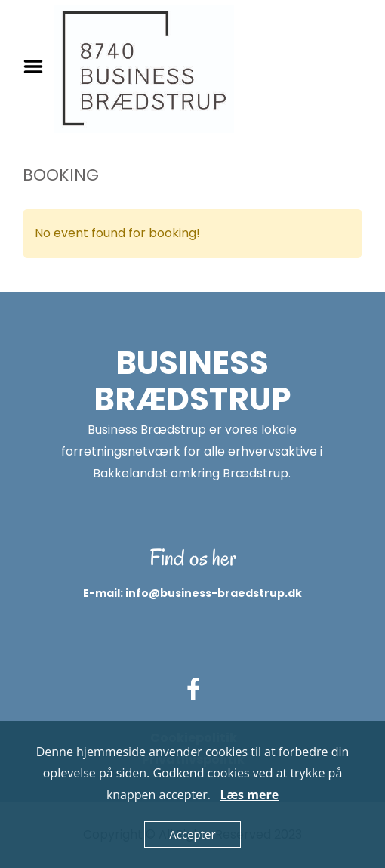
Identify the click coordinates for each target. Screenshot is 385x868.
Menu (38, 66)
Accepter (192, 834)
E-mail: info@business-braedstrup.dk (192, 593)
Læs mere (249, 795)
